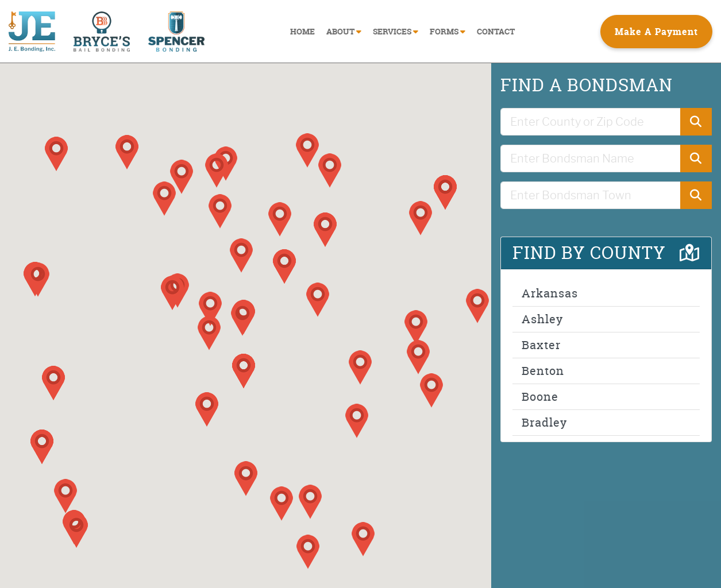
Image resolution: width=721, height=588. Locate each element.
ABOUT (344, 31)
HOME (302, 31)
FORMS (448, 31)
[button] (242, 319)
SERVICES (396, 31)
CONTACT (496, 31)
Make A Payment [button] (656, 32)
